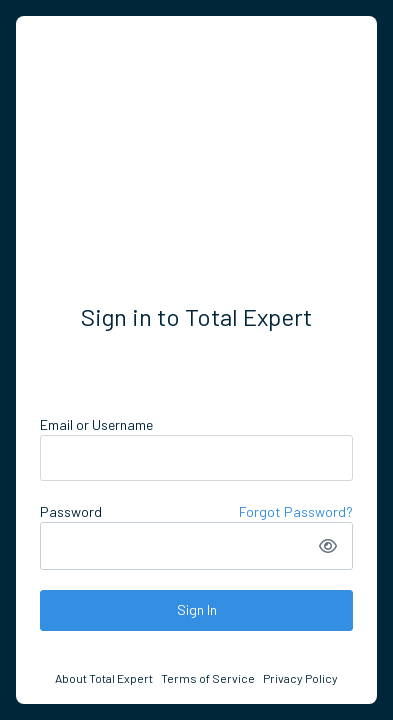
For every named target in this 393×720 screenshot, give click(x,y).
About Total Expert (104, 678)
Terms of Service (208, 678)
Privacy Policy (300, 678)
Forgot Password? (296, 511)
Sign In (197, 609)
